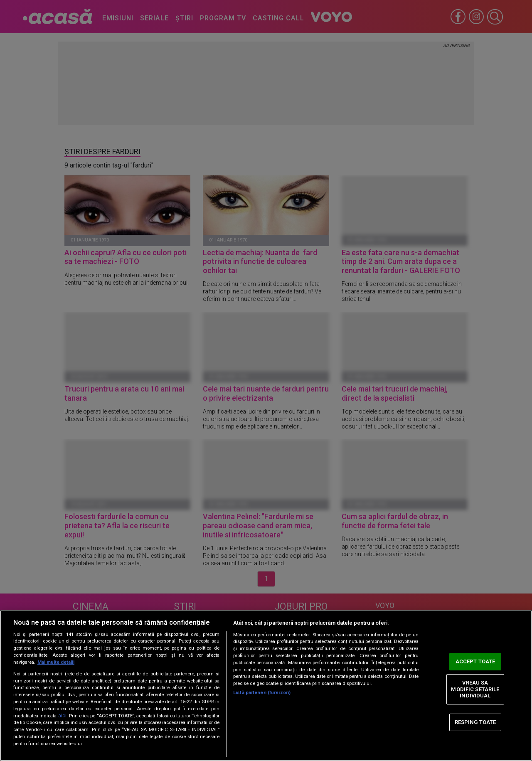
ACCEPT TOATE (475, 661)
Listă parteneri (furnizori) (262, 693)
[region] (266, 686)
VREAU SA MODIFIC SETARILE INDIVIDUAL (475, 689)
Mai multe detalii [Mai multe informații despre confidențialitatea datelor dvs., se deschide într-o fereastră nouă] (56, 662)
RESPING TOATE (475, 722)
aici (62, 716)
